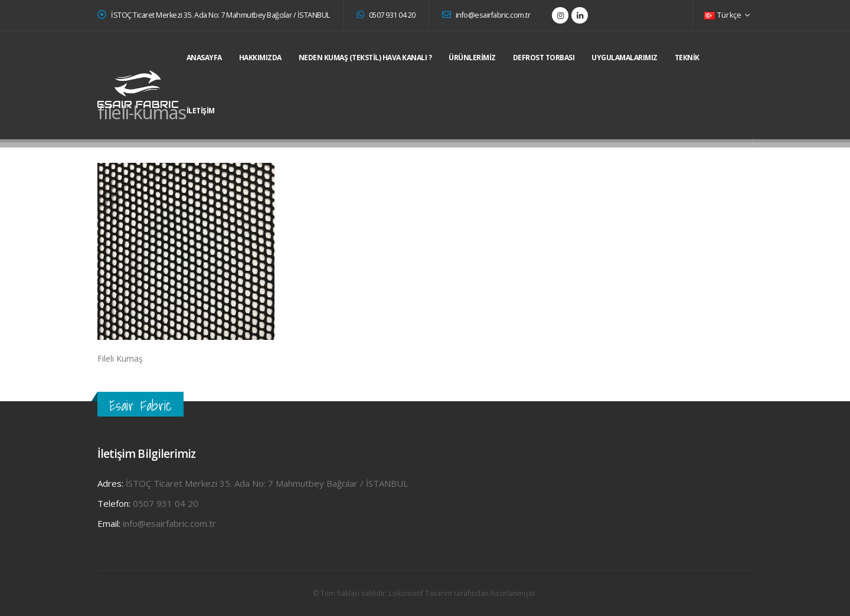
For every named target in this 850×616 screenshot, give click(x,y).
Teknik (687, 58)
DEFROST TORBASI (544, 58)
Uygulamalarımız (625, 58)
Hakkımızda (260, 58)
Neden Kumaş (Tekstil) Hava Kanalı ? (365, 58)
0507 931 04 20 (386, 15)
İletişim (201, 111)
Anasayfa (204, 58)
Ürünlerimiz (472, 58)
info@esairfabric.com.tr (486, 15)
